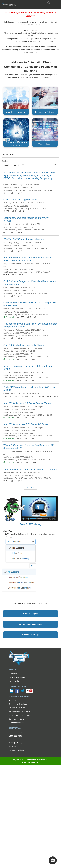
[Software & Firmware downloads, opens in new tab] (16, 133)
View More (30, 487)
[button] (53, 860)
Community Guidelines (18, 704)
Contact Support (30, 614)
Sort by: (5, 161)
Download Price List (17, 723)
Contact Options (15, 732)
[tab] (8, 155)
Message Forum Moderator (30, 624)
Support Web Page (30, 635)
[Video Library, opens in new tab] (45, 133)
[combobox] (13, 165)
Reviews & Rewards (17, 708)
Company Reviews (16, 719)
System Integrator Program (20, 711)
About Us (12, 700)
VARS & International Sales (20, 715)
